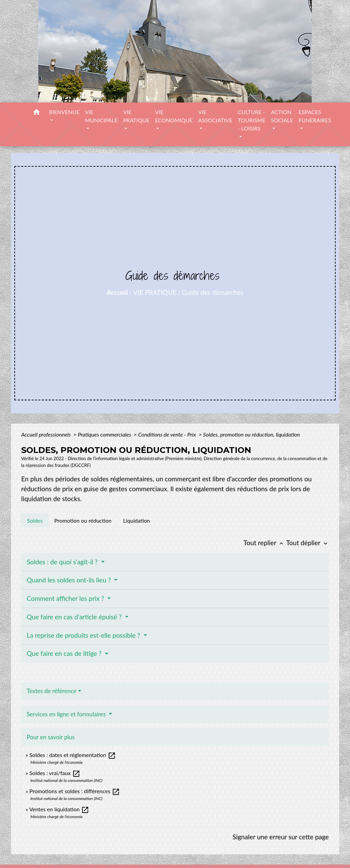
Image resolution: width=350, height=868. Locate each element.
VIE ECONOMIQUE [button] (174, 116)
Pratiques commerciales (105, 434)
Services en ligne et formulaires (67, 714)
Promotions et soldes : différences (75, 791)
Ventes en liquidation (59, 809)
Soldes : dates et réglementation (73, 755)
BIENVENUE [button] (64, 112)
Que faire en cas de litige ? (65, 653)
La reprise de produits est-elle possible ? (84, 635)
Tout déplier (307, 543)
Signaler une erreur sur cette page (281, 837)
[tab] (35, 520)
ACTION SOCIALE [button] (282, 116)
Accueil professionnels (47, 434)
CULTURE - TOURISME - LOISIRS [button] (252, 120)
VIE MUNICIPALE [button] (102, 116)
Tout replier (265, 543)
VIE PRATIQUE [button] (136, 116)
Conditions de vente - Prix (168, 434)
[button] (37, 113)
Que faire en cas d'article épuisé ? (75, 617)
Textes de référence (52, 691)
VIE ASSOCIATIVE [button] (215, 116)
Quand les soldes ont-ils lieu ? (70, 580)
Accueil (117, 292)
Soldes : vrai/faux (55, 773)
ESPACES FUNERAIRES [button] (315, 116)
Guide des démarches (213, 292)
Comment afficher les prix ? (66, 598)
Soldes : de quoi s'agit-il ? (63, 562)
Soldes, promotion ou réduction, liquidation (251, 434)
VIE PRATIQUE (155, 292)
